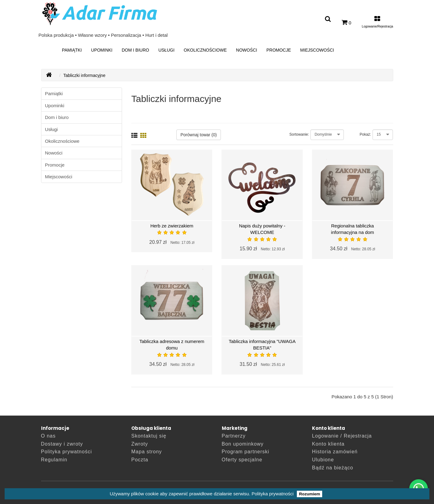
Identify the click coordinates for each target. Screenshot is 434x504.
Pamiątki (72, 50)
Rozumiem (310, 494)
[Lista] (134, 136)
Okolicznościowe (205, 50)
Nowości (246, 50)
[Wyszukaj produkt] (328, 19)
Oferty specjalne (242, 460)
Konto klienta (328, 444)
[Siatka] (143, 136)
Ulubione (323, 460)
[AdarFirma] (49, 75)
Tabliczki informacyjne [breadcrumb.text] (84, 75)
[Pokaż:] (383, 135)
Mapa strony (147, 452)
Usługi (166, 50)
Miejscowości (317, 50)
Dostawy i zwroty (62, 444)
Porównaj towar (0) (199, 135)
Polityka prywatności (273, 494)
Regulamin (54, 460)
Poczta (140, 460)
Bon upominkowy (243, 444)
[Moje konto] (377, 23)
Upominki (102, 50)
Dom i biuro (135, 50)
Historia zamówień (335, 452)
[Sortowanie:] (327, 135)
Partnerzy (234, 436)
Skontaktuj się (149, 436)
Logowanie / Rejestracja (342, 436)
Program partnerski (246, 452)
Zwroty (140, 444)
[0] (347, 23)
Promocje (278, 50)
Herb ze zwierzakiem (172, 226)
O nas (48, 436)
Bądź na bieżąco (333, 468)
